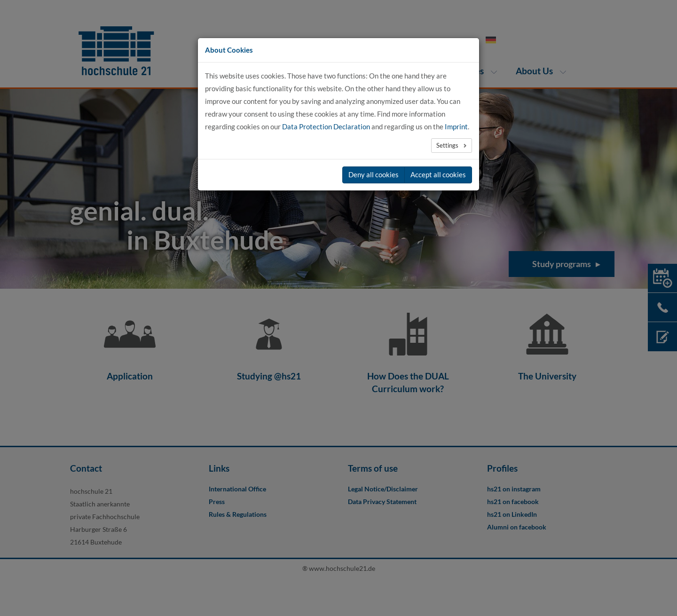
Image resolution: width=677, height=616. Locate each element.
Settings (448, 145)
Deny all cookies (374, 174)
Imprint (456, 126)
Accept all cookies (438, 174)
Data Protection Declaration (326, 126)
